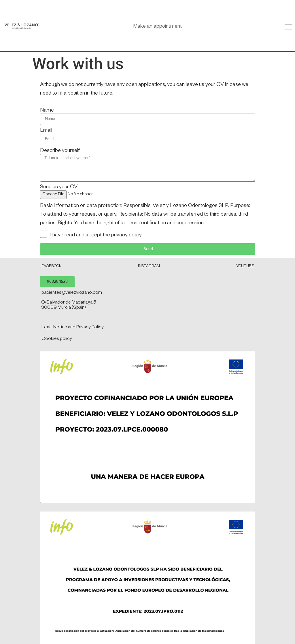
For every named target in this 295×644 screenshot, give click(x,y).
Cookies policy (57, 339)
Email (46, 131)
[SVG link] (22, 26)
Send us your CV (59, 187)
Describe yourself (60, 151)
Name (47, 111)
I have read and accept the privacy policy (96, 236)
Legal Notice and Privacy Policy (73, 328)
